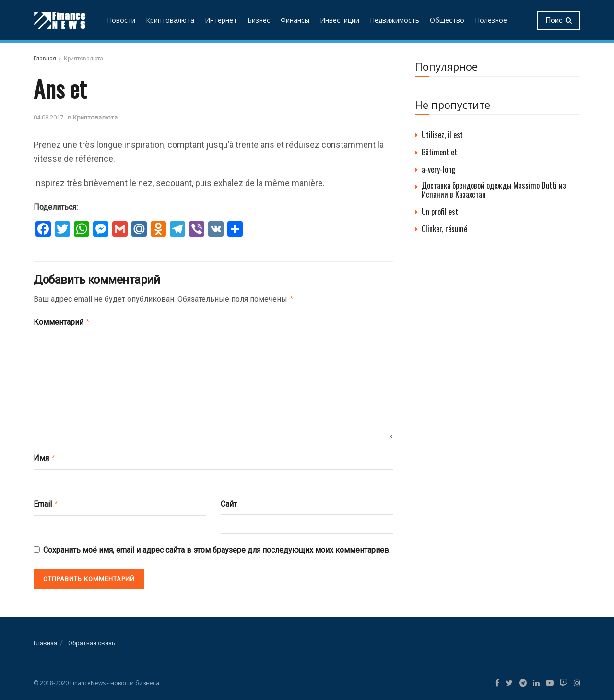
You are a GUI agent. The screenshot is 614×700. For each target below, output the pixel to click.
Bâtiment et (439, 152)
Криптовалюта (170, 20)
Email (46, 501)
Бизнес (259, 20)
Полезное (491, 20)
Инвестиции (340, 20)
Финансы (295, 20)
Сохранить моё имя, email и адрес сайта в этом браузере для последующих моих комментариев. (217, 546)
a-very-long (438, 169)
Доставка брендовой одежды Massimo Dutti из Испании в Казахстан (494, 190)
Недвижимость (395, 20)
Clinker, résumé (444, 229)
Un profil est (440, 212)
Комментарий (62, 321)
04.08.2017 (48, 117)
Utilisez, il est (442, 135)
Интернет (221, 20)
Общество (447, 20)
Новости (121, 20)
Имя (45, 456)
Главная (45, 59)
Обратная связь (92, 639)
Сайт (229, 501)
